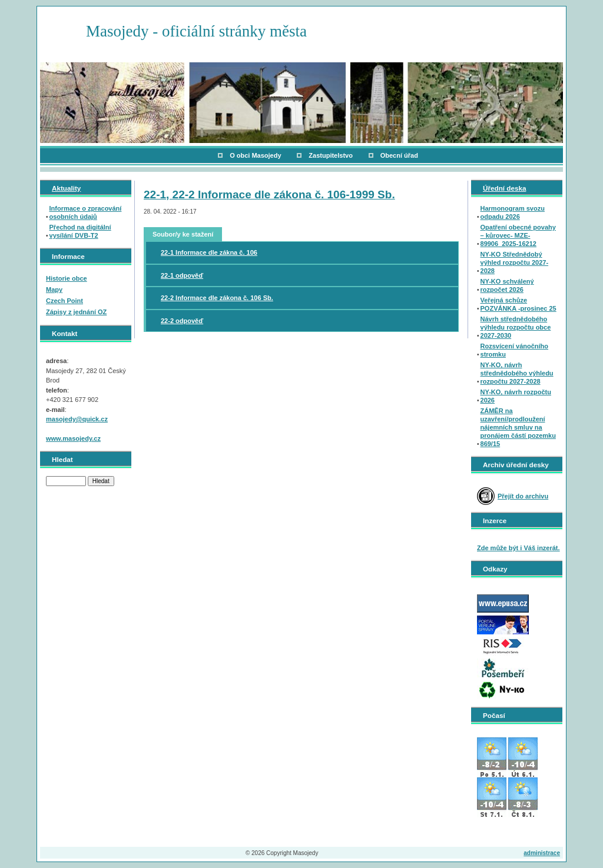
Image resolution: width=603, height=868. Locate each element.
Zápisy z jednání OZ (76, 312)
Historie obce (67, 278)
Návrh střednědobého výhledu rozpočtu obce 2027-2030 (516, 327)
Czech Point (64, 301)
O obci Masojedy (255, 155)
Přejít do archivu (523, 496)
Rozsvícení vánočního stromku (515, 350)
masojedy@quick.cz (77, 419)
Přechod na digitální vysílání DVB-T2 (80, 231)
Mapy (54, 290)
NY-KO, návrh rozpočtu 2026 (516, 396)
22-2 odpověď (182, 321)
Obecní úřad (399, 155)
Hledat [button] (101, 481)
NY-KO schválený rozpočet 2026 (507, 285)
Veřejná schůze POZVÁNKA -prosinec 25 (518, 304)
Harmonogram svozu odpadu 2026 (513, 212)
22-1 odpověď (182, 275)
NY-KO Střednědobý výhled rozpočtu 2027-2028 (515, 262)
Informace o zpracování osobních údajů (86, 212)
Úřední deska (504, 188)
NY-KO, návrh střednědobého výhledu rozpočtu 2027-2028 (517, 373)
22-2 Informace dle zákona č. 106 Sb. (217, 298)
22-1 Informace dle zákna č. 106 (209, 252)
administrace (542, 853)
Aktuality (66, 188)
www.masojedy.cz (73, 438)
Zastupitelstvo (331, 155)
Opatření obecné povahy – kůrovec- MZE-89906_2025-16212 (518, 235)
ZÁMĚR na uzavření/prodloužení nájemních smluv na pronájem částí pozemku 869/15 (518, 427)
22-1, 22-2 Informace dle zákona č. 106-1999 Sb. (269, 194)
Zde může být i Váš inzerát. (518, 548)
